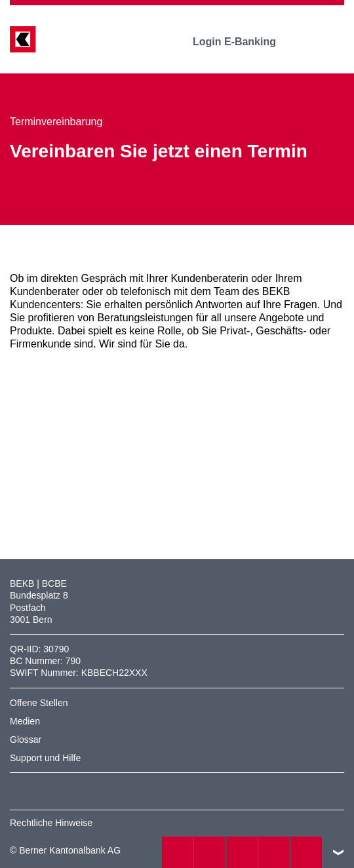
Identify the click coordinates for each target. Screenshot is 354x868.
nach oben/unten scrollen (338, 852)
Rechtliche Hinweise (51, 823)
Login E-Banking (244, 42)
